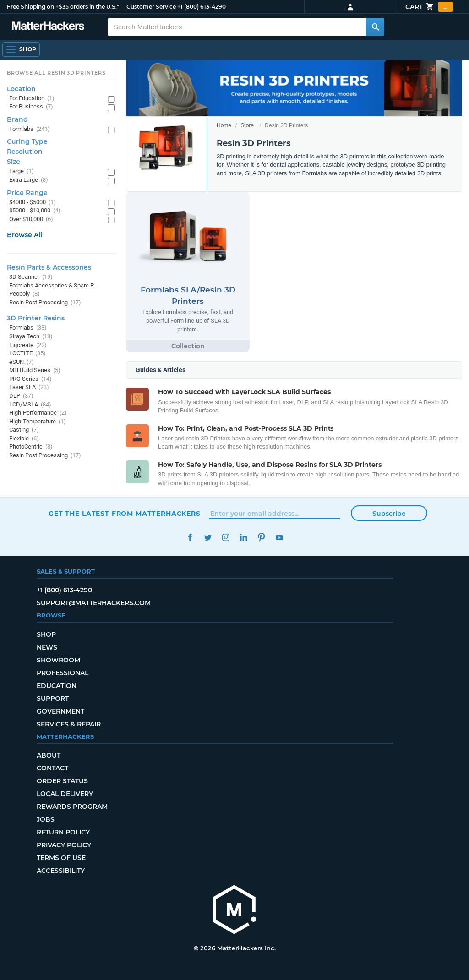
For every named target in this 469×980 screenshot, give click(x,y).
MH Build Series (35, 371)
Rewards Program (72, 807)
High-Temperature (38, 422)
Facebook (190, 538)
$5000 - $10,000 (35, 211)
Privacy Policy (64, 845)
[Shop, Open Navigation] (21, 49)
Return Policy (63, 832)
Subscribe (389, 514)
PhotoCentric (31, 447)
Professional (63, 673)
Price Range (27, 193)
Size (14, 162)
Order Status (62, 781)
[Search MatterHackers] (375, 27)
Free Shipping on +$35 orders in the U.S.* (63, 7)
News (47, 647)
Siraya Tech (31, 337)
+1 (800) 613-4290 (202, 7)
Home (224, 125)
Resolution (25, 152)
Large (22, 171)
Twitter (208, 538)
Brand (17, 119)
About (49, 755)
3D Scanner (31, 277)
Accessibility (61, 871)
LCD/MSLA (30, 405)
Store (247, 125)
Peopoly (25, 294)
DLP (21, 396)
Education (57, 686)
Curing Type (27, 141)
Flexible (24, 439)
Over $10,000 (31, 219)
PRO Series (30, 379)
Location (21, 89)
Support (53, 698)
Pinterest (261, 538)
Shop (46, 634)
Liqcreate (28, 345)
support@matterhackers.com (94, 603)
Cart (429, 7)
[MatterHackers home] (234, 911)
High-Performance (38, 413)
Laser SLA (29, 387)
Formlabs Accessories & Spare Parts (54, 286)
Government (60, 711)
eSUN (22, 362)
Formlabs (30, 129)
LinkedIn (243, 538)
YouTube (279, 538)
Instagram (226, 538)
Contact (52, 768)
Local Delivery (65, 794)
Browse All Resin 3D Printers (56, 73)
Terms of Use (61, 858)
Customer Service (151, 7)
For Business (31, 107)
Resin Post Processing (45, 303)
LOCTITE (27, 354)
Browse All (25, 235)
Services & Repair (69, 724)
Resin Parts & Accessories (49, 267)
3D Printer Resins (36, 318)
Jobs (46, 819)
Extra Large (29, 180)
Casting (24, 430)
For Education (32, 99)
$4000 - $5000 (33, 203)
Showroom (58, 660)
